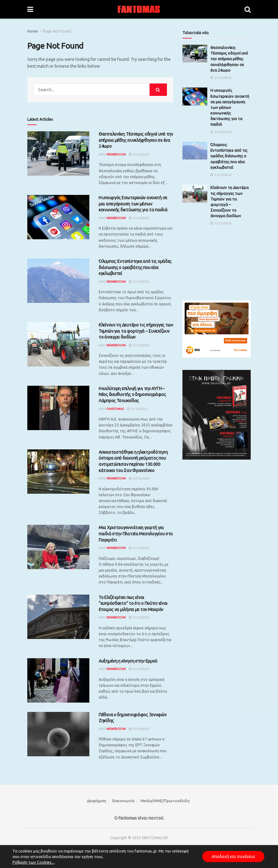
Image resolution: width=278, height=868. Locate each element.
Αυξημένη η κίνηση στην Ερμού (128, 661)
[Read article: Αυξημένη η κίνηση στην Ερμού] (58, 680)
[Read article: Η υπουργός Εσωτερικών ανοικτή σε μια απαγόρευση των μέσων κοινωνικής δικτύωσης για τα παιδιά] (58, 217)
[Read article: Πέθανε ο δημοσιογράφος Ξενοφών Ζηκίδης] (58, 734)
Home (33, 31)
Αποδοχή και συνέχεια (233, 857)
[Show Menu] (30, 9)
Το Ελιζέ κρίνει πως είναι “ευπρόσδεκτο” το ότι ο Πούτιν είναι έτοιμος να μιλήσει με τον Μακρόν (133, 603)
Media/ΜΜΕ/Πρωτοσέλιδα (165, 801)
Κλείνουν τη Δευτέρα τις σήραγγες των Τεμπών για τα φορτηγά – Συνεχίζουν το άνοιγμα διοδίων (136, 331)
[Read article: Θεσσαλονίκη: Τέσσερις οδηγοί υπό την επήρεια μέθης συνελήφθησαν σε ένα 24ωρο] (58, 153)
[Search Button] (248, 9)
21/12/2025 (139, 154)
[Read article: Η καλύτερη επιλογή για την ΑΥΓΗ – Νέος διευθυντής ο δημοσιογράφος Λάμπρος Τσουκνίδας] (58, 408)
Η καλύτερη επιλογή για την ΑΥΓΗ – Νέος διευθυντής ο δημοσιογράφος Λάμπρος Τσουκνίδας (132, 395)
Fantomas (115, 409)
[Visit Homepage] (139, 9)
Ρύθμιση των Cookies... (33, 862)
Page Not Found (57, 31)
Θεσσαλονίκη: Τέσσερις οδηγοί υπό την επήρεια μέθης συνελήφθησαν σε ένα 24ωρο (136, 140)
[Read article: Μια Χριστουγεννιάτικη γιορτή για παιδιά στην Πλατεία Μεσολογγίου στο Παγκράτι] (58, 547)
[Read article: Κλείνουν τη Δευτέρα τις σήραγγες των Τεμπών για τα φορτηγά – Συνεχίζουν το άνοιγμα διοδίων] (58, 344)
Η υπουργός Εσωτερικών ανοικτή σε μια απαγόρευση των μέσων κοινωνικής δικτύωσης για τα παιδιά (133, 204)
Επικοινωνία (123, 801)
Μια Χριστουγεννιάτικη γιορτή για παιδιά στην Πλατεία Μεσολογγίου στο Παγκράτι (136, 534)
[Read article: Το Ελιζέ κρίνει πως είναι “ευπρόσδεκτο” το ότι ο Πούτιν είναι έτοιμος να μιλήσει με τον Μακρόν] (58, 617)
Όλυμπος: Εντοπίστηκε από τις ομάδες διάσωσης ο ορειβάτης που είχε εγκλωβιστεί (135, 267)
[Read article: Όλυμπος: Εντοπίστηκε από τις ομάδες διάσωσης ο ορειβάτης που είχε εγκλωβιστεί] (58, 281)
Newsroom (116, 154)
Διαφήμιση (96, 801)
